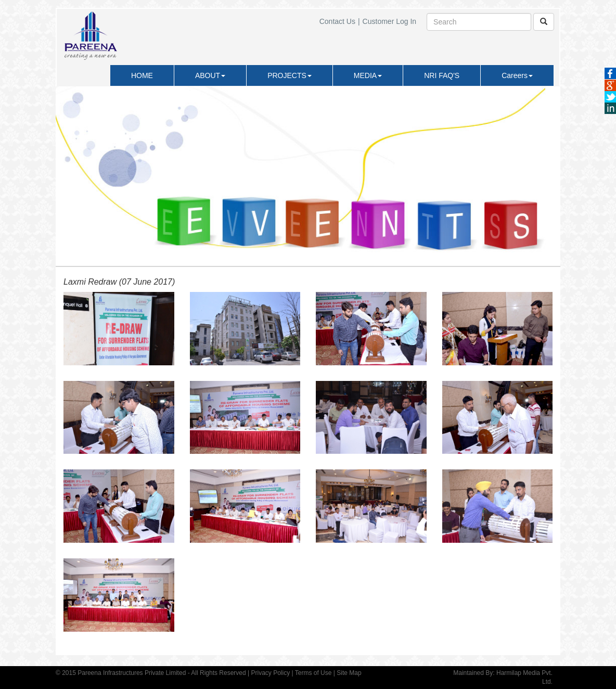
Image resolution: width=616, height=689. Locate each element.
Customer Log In (390, 21)
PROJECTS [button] (290, 75)
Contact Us (337, 21)
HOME (142, 75)
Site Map (349, 673)
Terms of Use (313, 673)
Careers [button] (517, 75)
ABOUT (210, 75)
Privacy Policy (270, 673)
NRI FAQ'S (442, 75)
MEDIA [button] (368, 75)
